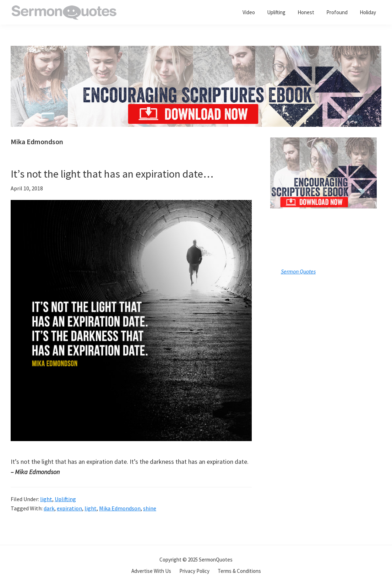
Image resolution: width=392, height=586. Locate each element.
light (46, 499)
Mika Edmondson (120, 508)
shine (150, 508)
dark (49, 508)
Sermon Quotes (298, 271)
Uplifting (65, 499)
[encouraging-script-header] (196, 51)
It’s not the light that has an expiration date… (112, 174)
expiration (69, 508)
